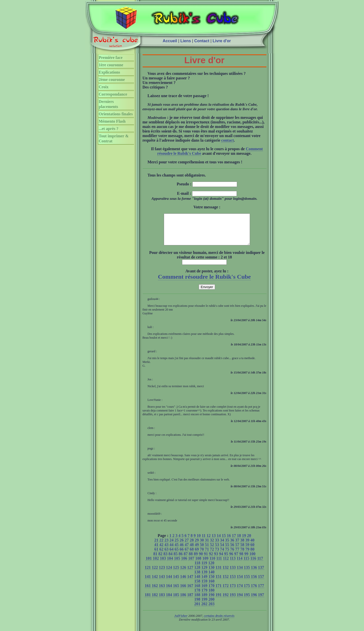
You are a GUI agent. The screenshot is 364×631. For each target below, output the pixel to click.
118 (197, 569)
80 (253, 555)
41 (156, 551)
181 (148, 601)
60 (253, 551)
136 (254, 573)
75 (227, 555)
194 (240, 601)
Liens (186, 41)
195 (247, 601)
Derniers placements (108, 104)
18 (239, 542)
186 (183, 601)
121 (148, 573)
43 (167, 551)
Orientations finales (116, 114)
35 (227, 546)
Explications (109, 72)
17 (234, 542)
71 (207, 555)
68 (192, 555)
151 (219, 583)
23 (167, 546)
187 (190, 601)
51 (207, 551)
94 (221, 560)
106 (184, 564)
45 (177, 551)
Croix (104, 87)
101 (149, 564)
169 (204, 592)
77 (237, 555)
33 (217, 546)
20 (249, 542)
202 (204, 610)
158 (197, 587)
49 (197, 551)
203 (212, 610)
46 (182, 551)
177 (261, 592)
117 (260, 564)
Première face (111, 58)
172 (226, 592)
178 (197, 596)
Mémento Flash (112, 121)
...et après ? (109, 129)
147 (190, 583)
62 (162, 555)
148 (197, 583)
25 (177, 546)
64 (172, 555)
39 (247, 546)
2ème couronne (112, 80)
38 (242, 546)
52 (212, 551)
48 (192, 551)
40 (253, 546)
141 (148, 583)
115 (246, 564)
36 (232, 546)
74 (222, 555)
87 (186, 560)
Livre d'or (222, 41)
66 (182, 555)
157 (261, 583)
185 (176, 601)
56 (232, 551)
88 (191, 560)
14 (219, 542)
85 (176, 560)
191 (219, 601)
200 (212, 605)
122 (155, 573)
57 (237, 551)
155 (247, 583)
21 (156, 546)
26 (182, 546)
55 (227, 551)
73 (217, 555)
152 (226, 583)
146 (183, 583)
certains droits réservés (219, 622)
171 (219, 592)
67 (187, 555)
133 (233, 573)
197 (261, 601)
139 (204, 578)
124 (169, 573)
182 (155, 601)
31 (207, 546)
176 (254, 592)
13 (214, 542)
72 (212, 555)
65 (177, 555)
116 (253, 564)
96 (231, 560)
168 (197, 592)
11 (204, 542)
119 (204, 569)
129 (204, 573)
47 (187, 551)
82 (161, 560)
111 (219, 564)
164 (169, 592)
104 (170, 564)
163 (162, 592)
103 (163, 564)
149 (204, 583)
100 (253, 560)
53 (217, 551)
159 (204, 587)
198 (197, 605)
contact (227, 140)
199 (204, 605)
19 (244, 542)
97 (236, 560)
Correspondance (113, 94)
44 (172, 551)
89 (196, 560)
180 (212, 596)
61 (156, 555)
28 (192, 546)
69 (197, 555)
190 (212, 601)
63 (167, 555)
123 (162, 573)
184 (169, 601)
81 (155, 560)
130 (212, 573)
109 (205, 564)
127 (190, 573)
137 (261, 573)
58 (242, 551)
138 (197, 578)
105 (177, 564)
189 (204, 601)
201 (197, 610)
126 (183, 573)
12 (209, 542)
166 (183, 592)
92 (211, 560)
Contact (202, 41)
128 (197, 573)
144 (169, 583)
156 (254, 583)
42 (162, 551)
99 (246, 560)
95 (226, 560)
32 (212, 546)
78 (242, 555)
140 (212, 578)
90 (201, 560)
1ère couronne (111, 65)
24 (172, 546)
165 (176, 592)
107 (191, 564)
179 (204, 596)
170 (212, 592)
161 (148, 592)
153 (233, 583)
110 (212, 564)
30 (202, 546)
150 (212, 583)
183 (162, 601)
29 (197, 546)
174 (240, 592)
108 (198, 564)
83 (166, 560)
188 (197, 601)
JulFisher (181, 622)
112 (226, 564)
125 (176, 573)
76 (232, 555)
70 (202, 555)
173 (233, 592)
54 (222, 551)
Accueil (170, 41)
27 (187, 546)
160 (212, 587)
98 (241, 560)
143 (162, 583)
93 (216, 560)
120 (211, 569)
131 (219, 573)
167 (190, 592)
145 (176, 583)
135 (247, 573)
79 (247, 555)
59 (247, 551)
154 (240, 583)
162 (155, 592)
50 (202, 551)
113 (233, 564)
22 (162, 546)
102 (156, 564)
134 (240, 573)
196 (254, 601)
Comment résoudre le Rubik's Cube (204, 283)
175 (247, 592)
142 (155, 583)
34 (222, 546)
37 (237, 546)
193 (233, 601)
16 (229, 542)
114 (240, 564)
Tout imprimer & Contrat (114, 138)
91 (206, 560)
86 (181, 560)
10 (199, 542)
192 (226, 601)
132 (226, 573)
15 (224, 542)
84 (171, 560)
